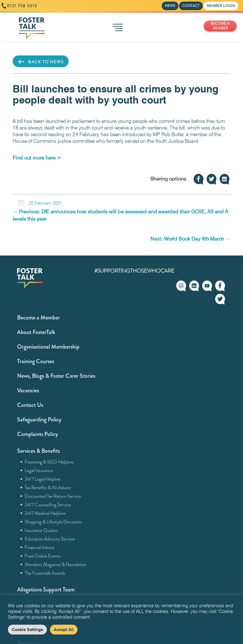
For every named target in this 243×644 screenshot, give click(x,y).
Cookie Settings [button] (27, 629)
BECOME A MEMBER (220, 26)
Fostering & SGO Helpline (49, 462)
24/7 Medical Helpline (45, 513)
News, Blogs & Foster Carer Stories (56, 376)
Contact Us (30, 405)
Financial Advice (40, 547)
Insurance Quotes (41, 530)
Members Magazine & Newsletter (56, 565)
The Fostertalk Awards (45, 573)
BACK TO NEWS (41, 62)
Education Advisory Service (50, 539)
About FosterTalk (36, 332)
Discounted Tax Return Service (53, 496)
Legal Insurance (39, 470)
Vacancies (28, 390)
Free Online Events (43, 556)
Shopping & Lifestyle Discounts (53, 522)
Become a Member (38, 318)
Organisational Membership (48, 347)
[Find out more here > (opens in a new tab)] (37, 158)
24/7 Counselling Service (48, 505)
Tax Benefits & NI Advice (48, 488)
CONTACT (191, 6)
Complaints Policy (37, 434)
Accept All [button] (64, 629)
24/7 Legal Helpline (43, 479)
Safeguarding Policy (39, 420)
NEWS (170, 6)
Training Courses (36, 361)
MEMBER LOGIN (221, 6)
